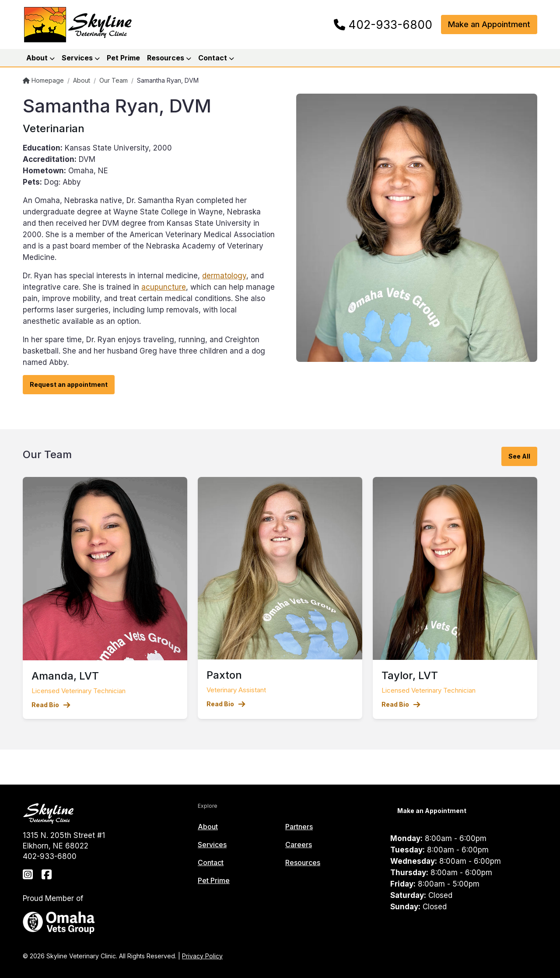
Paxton (224, 675)
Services (212, 845)
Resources (303, 862)
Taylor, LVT (410, 675)
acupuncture (164, 287)
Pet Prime (123, 58)
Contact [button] (216, 58)
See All (519, 456)
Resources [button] (169, 58)
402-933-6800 (383, 25)
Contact (211, 862)
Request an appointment (69, 384)
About (82, 80)
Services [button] (81, 58)
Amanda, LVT (65, 676)
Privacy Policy (202, 956)
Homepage (43, 80)
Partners (299, 827)
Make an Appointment (489, 24)
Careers (299, 845)
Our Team (114, 80)
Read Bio (51, 705)
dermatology (224, 276)
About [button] (40, 58)
